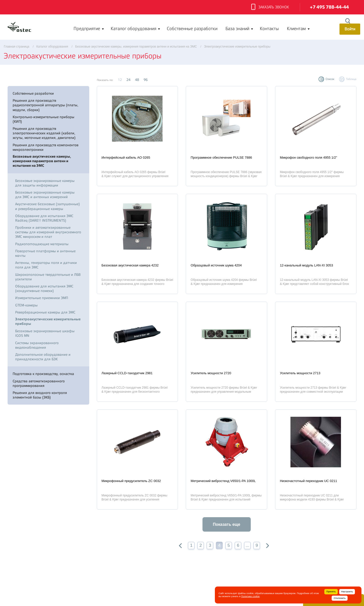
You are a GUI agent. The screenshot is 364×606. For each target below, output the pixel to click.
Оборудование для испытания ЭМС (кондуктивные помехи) (44, 288)
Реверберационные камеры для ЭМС (45, 312)
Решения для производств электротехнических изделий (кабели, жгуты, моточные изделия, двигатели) (44, 133)
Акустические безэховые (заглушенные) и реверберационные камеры (48, 206)
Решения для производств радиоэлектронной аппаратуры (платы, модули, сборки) (45, 105)
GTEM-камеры (26, 305)
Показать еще (226, 524)
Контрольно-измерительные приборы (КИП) (43, 119)
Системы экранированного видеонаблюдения (37, 345)
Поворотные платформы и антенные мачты (45, 253)
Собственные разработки (192, 29)
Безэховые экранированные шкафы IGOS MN (45, 333)
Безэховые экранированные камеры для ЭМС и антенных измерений (45, 195)
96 (146, 80)
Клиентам (296, 29)
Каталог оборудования (133, 29)
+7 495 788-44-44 (329, 7)
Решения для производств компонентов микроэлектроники (45, 147)
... (247, 545)
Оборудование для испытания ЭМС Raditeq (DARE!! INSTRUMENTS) (44, 218)
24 (128, 80)
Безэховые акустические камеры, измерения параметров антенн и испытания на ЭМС (42, 161)
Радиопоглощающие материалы (42, 244)
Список (330, 79)
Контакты (269, 29)
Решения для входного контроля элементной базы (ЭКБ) (40, 395)
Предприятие (87, 29)
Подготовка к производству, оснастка (43, 374)
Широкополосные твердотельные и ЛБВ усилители (48, 277)
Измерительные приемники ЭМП (42, 298)
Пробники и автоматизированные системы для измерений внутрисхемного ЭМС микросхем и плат (48, 232)
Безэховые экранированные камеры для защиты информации (45, 183)
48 (137, 80)
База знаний (237, 29)
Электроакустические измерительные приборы (48, 321)
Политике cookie (250, 596)
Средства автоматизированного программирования (39, 383)
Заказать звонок (270, 7)
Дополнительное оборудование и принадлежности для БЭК (43, 357)
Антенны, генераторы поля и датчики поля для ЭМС (46, 265)
